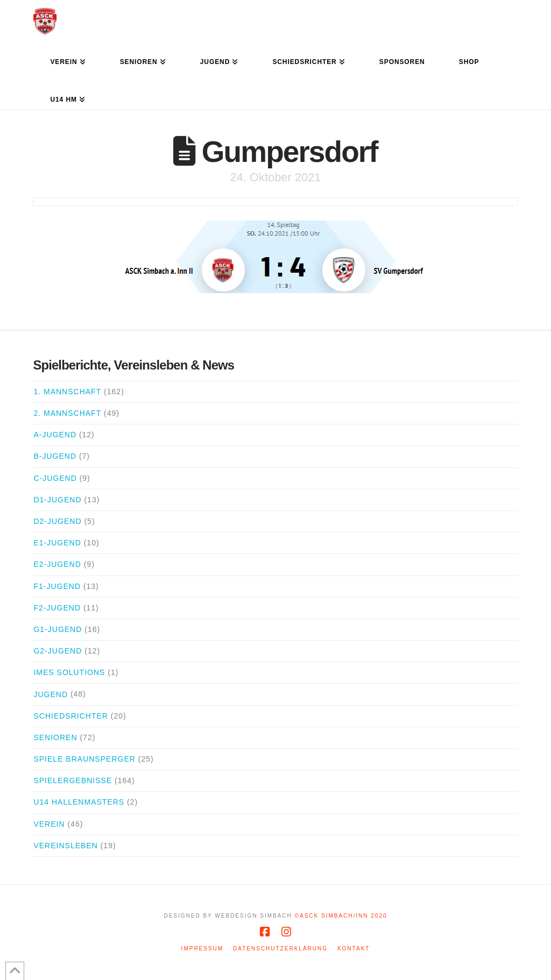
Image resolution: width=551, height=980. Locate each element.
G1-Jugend (58, 629)
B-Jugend (55, 456)
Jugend (51, 694)
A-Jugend (55, 435)
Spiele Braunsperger (84, 759)
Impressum (203, 949)
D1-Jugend (57, 500)
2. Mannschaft (67, 413)
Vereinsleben (65, 846)
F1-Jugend (57, 586)
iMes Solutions (69, 672)
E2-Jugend (57, 564)
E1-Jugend (57, 543)
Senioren (55, 737)
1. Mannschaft (67, 392)
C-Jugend (55, 478)
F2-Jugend (57, 608)
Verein (49, 824)
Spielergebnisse (73, 780)
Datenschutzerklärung (280, 949)
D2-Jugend (57, 521)
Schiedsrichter (70, 716)
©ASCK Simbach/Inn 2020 (341, 916)
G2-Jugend (58, 651)
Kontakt (354, 949)
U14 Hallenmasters (79, 802)
